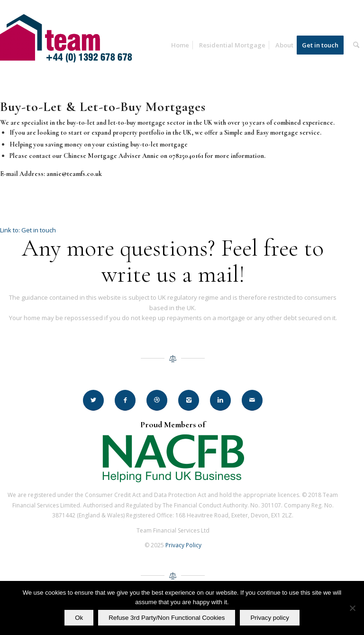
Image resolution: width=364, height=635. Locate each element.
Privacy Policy (183, 545)
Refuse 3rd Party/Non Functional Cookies (167, 618)
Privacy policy (269, 618)
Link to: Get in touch (28, 230)
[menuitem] (180, 45)
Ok (79, 618)
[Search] (356, 45)
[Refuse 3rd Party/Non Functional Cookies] (352, 608)
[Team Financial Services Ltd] (71, 52)
